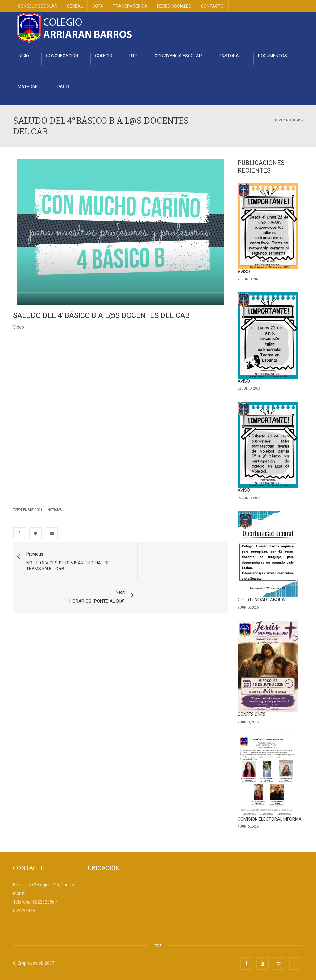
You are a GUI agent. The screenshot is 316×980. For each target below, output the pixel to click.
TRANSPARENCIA (130, 6)
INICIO (23, 56)
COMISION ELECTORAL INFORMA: (270, 819)
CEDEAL (75, 6)
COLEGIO (104, 56)
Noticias (293, 120)
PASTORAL (230, 56)
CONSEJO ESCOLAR (38, 6)
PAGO (63, 87)
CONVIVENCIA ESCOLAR (178, 56)
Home (278, 120)
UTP (133, 56)
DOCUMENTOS (272, 56)
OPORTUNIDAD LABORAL (262, 600)
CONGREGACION (62, 56)
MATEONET (29, 87)
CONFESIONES (252, 714)
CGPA (98, 6)
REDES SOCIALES (174, 6)
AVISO (244, 272)
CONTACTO (212, 6)
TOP (158, 946)
